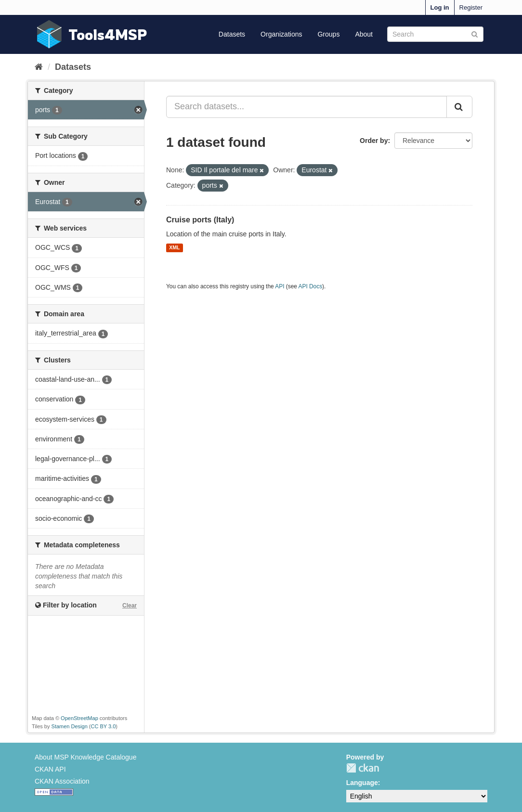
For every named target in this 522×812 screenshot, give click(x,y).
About (364, 34)
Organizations (281, 34)
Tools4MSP (108, 34)
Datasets (232, 34)
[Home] (39, 67)
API (280, 286)
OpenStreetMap (79, 718)
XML (174, 248)
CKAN (363, 768)
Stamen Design (70, 726)
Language (362, 783)
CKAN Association (62, 781)
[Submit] (475, 33)
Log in (440, 7)
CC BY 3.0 (104, 726)
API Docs (311, 286)
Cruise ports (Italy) (200, 220)
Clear (130, 606)
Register (471, 7)
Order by (374, 141)
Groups (328, 34)
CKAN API (50, 769)
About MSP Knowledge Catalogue (85, 757)
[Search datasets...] (307, 107)
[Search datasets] (435, 34)
